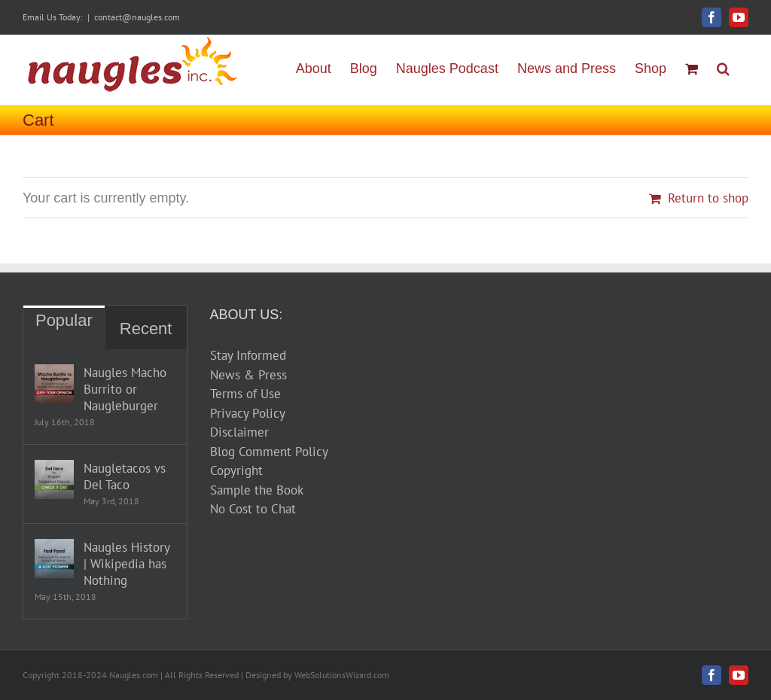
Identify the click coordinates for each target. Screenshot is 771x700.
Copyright (236, 470)
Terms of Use (245, 394)
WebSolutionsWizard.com (342, 675)
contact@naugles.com (137, 17)
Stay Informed (248, 355)
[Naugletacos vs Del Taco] (54, 479)
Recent (146, 329)
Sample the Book (257, 490)
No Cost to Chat (253, 509)
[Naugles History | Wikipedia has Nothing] (54, 558)
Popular (64, 320)
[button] (723, 67)
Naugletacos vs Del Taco (125, 476)
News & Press (248, 375)
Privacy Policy (248, 413)
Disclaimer (239, 432)
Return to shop (708, 198)
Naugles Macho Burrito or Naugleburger (125, 389)
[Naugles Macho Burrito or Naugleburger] (54, 384)
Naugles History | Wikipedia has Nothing (126, 564)
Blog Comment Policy (269, 452)
